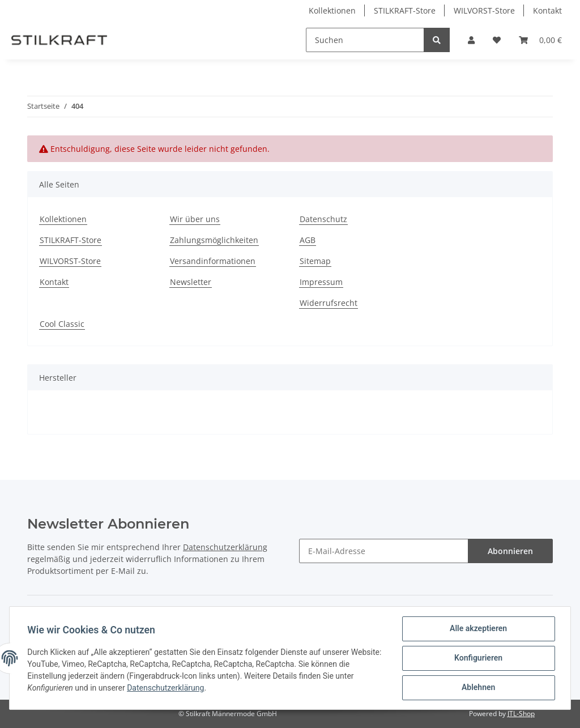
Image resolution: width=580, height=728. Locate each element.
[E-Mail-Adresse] (384, 551)
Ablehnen (478, 688)
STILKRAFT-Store (405, 10)
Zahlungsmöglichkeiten (214, 240)
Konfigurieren (478, 658)
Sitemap (315, 261)
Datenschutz (323, 219)
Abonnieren (510, 551)
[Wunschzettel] (497, 40)
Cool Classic (62, 324)
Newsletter (191, 282)
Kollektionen (332, 10)
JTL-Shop (521, 714)
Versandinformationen (213, 261)
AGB (308, 240)
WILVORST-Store (484, 10)
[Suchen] (365, 40)
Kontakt (547, 10)
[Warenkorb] (540, 40)
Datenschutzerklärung (225, 547)
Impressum (321, 282)
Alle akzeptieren (478, 629)
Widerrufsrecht (329, 303)
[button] (471, 40)
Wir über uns (195, 219)
